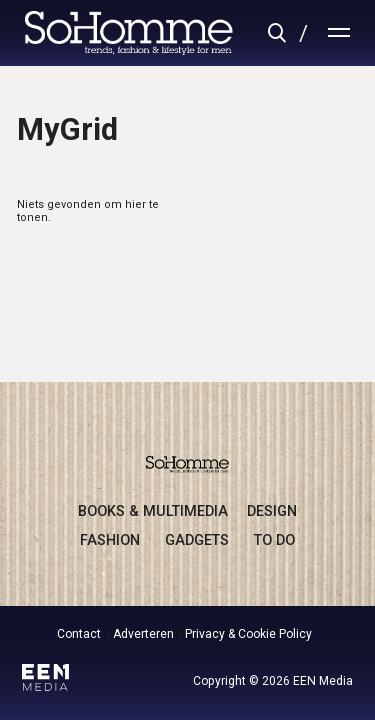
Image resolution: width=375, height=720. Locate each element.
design (272, 511)
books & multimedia (153, 511)
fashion (110, 540)
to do (274, 540)
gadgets (197, 540)
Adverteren (143, 634)
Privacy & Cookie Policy (248, 634)
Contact (79, 634)
